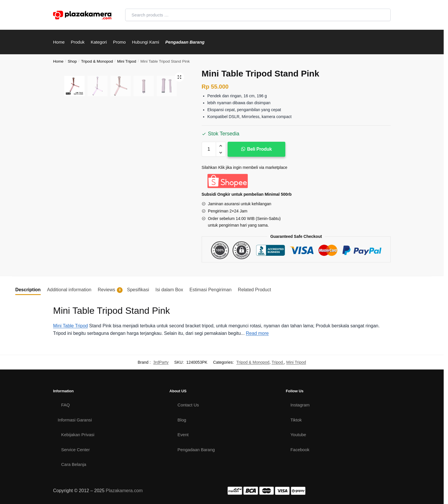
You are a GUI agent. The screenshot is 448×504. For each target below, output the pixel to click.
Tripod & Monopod (97, 61)
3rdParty (161, 362)
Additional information (69, 290)
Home (58, 61)
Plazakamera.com (124, 491)
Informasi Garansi (75, 420)
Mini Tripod (127, 61)
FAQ (65, 405)
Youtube (298, 435)
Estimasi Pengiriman (211, 290)
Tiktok (296, 420)
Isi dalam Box (169, 290)
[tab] (28, 290)
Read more (257, 333)
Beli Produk (260, 149)
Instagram (300, 405)
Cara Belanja (74, 464)
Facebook (300, 450)
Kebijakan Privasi (78, 435)
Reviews (110, 290)
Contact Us (188, 405)
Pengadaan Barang (196, 450)
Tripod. (278, 362)
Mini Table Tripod (71, 326)
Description (28, 290)
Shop (72, 61)
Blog (182, 420)
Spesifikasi (138, 290)
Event (183, 435)
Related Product (255, 290)
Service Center (75, 450)
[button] (221, 146)
